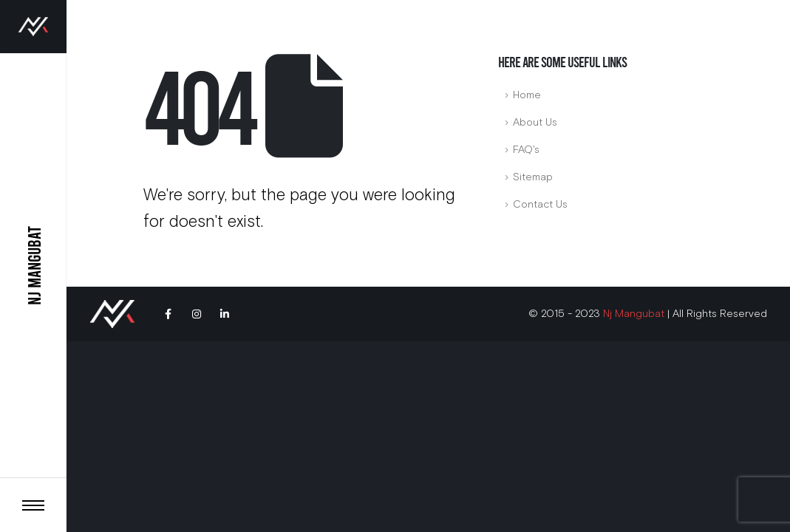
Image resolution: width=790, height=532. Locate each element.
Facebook (168, 314)
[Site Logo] (33, 27)
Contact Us (540, 204)
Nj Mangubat (634, 314)
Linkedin (225, 314)
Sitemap (533, 177)
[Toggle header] (33, 505)
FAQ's (526, 150)
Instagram (197, 314)
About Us (535, 122)
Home (527, 95)
